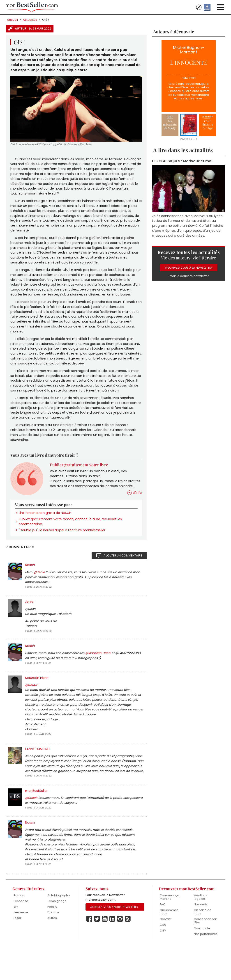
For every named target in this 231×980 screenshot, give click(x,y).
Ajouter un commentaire (122, 575)
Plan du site (202, 961)
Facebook (89, 952)
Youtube (105, 952)
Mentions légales (200, 930)
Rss (128, 952)
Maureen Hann (37, 701)
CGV (163, 964)
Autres (52, 951)
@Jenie (40, 592)
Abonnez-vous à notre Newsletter (115, 940)
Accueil (12, 20)
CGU (163, 958)
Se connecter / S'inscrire (199, 7)
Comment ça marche (169, 930)
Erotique (53, 945)
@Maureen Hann (98, 676)
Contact (166, 952)
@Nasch (31, 827)
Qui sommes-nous (170, 945)
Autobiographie (59, 928)
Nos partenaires (206, 967)
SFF (16, 940)
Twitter (97, 952)
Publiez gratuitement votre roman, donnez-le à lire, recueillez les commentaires (71, 540)
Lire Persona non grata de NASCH (46, 531)
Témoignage (57, 934)
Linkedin (112, 952)
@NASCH (32, 709)
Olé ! (46, 20)
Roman (19, 928)
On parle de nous (203, 945)
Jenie (29, 623)
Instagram (120, 952)
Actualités (30, 20)
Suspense (21, 934)
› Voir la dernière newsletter (189, 278)
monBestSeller (37, 820)
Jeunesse (21, 945)
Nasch (30, 584)
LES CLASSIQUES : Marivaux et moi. (183, 161)
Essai (17, 951)
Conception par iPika (205, 954)
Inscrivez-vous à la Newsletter (189, 270)
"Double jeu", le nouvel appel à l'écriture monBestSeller (63, 549)
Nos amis (201, 937)
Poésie (52, 940)
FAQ (163, 937)
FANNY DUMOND (38, 776)
